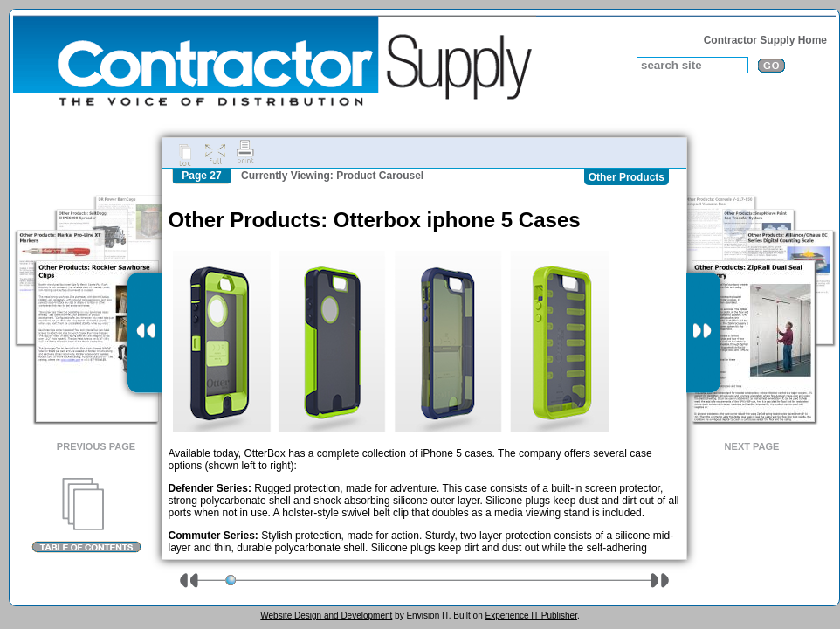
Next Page (752, 446)
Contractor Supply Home (765, 40)
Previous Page (96, 446)
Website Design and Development (326, 615)
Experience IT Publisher (530, 615)
